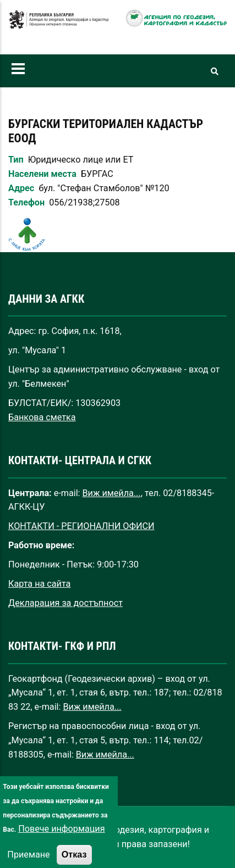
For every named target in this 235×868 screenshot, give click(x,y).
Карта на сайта (39, 584)
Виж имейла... (112, 493)
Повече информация (61, 844)
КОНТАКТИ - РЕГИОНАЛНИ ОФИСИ (81, 526)
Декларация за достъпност (65, 603)
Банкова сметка (42, 417)
